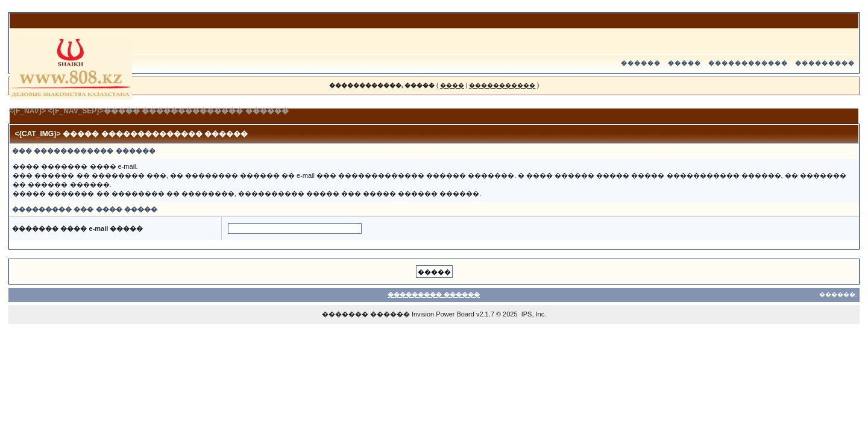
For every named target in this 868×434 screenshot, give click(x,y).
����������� (502, 85)
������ (641, 63)
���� (452, 85)
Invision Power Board (443, 314)
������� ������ (366, 314)
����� (684, 63)
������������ (748, 63)
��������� (825, 63)
